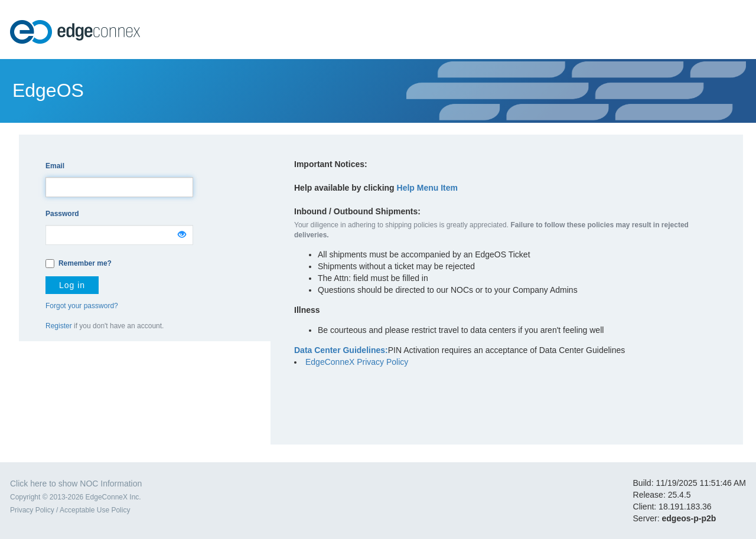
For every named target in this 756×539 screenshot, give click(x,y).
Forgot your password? (82, 306)
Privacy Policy (32, 510)
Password (62, 214)
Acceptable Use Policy (95, 510)
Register (59, 326)
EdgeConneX (76, 32)
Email (55, 166)
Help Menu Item (427, 188)
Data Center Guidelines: (341, 350)
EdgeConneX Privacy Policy (357, 362)
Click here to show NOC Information (76, 484)
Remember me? (85, 263)
